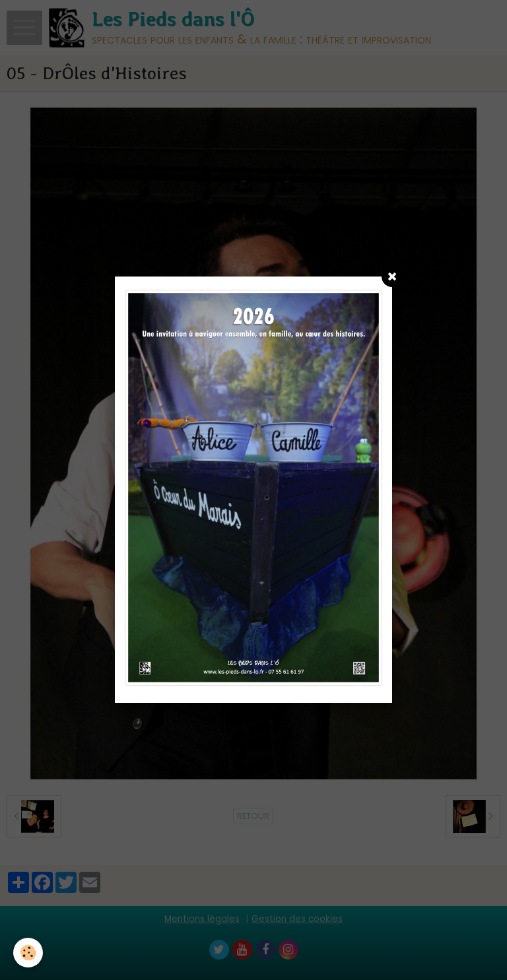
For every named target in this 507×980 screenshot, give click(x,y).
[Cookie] (28, 953)
